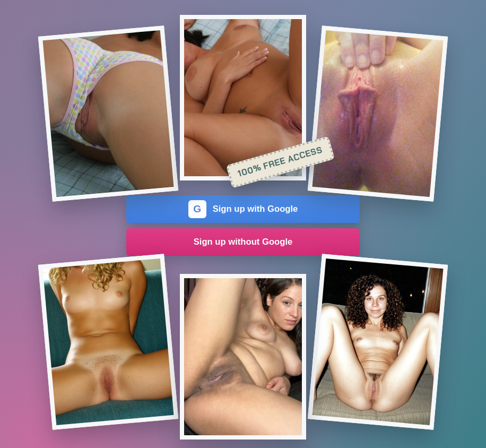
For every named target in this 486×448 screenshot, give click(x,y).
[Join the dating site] (108, 114)
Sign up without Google (243, 242)
